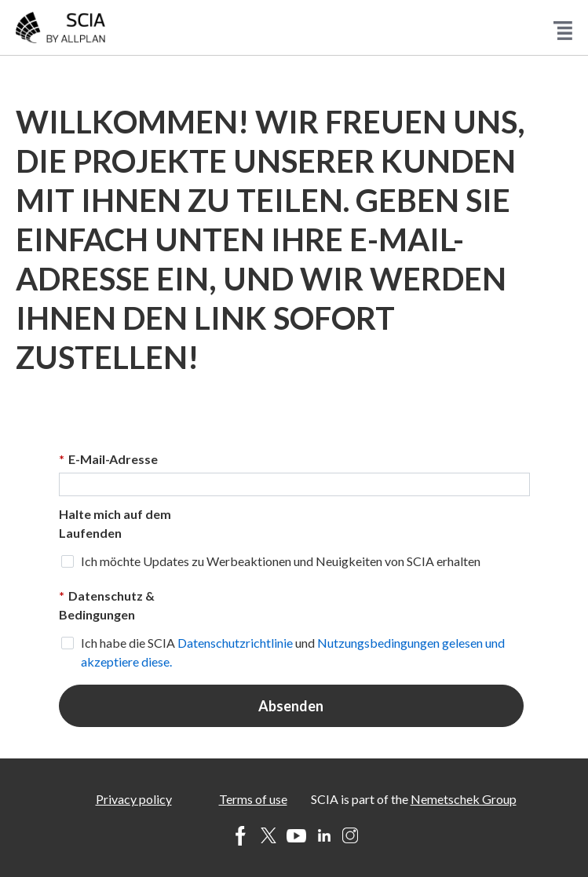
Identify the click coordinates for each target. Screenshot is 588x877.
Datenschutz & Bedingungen (107, 604)
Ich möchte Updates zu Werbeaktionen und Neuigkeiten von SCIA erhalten (281, 561)
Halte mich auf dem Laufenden (115, 523)
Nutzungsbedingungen (380, 643)
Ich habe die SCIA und (293, 652)
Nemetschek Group (464, 799)
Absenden (291, 706)
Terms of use (253, 799)
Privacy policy (134, 799)
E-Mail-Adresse (108, 459)
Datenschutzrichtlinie (235, 643)
